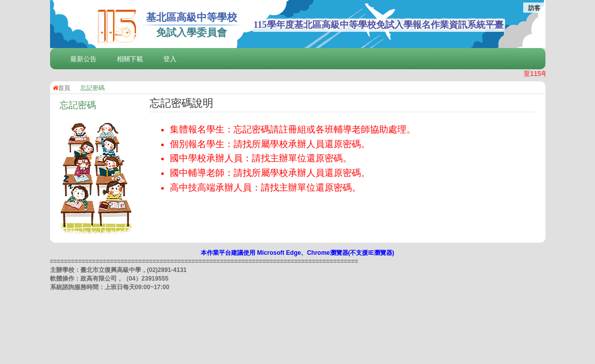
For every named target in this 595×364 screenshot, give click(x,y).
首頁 (61, 88)
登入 (170, 59)
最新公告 (83, 59)
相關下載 (130, 59)
